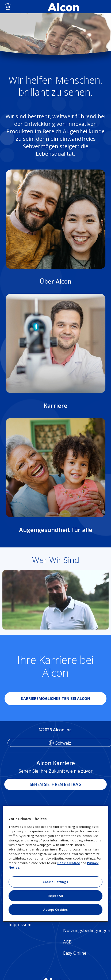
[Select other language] (8, 7)
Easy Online (75, 953)
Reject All (55, 896)
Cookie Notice (69, 863)
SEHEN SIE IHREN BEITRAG (56, 784)
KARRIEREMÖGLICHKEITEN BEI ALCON (55, 698)
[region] (55, 864)
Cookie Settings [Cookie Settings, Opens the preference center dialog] (55, 882)
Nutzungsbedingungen (85, 930)
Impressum (20, 925)
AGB (67, 942)
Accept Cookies (56, 910)
